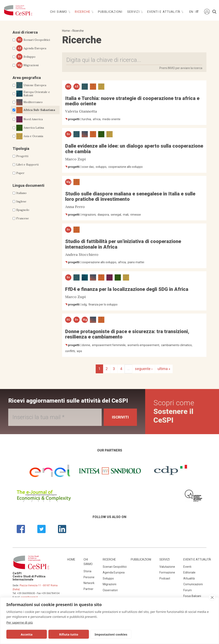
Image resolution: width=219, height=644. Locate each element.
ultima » (164, 369)
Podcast (165, 578)
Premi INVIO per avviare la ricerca (181, 68)
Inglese (21, 201)
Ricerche (83, 12)
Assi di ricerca (25, 32)
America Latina (30, 128)
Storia (87, 571)
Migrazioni (27, 65)
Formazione (167, 572)
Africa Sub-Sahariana (36, 110)
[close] (212, 597)
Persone (89, 577)
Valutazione (167, 567)
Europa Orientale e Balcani (33, 94)
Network (89, 583)
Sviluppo (26, 57)
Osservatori (110, 590)
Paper (20, 173)
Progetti (22, 156)
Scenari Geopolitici (33, 40)
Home (66, 31)
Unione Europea (31, 85)
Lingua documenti (28, 185)
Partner (88, 589)
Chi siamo (59, 12)
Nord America (29, 119)
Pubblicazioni (110, 12)
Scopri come (174, 412)
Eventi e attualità (164, 12)
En (191, 12)
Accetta (27, 634)
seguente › (144, 369)
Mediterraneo (29, 102)
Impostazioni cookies (111, 634)
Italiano (21, 193)
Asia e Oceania (30, 136)
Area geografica (27, 78)
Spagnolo (23, 210)
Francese (23, 218)
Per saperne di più (20, 622)
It (197, 12)
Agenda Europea (31, 48)
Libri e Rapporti (27, 165)
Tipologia (21, 149)
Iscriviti (120, 417)
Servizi (134, 12)
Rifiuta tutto (69, 634)
